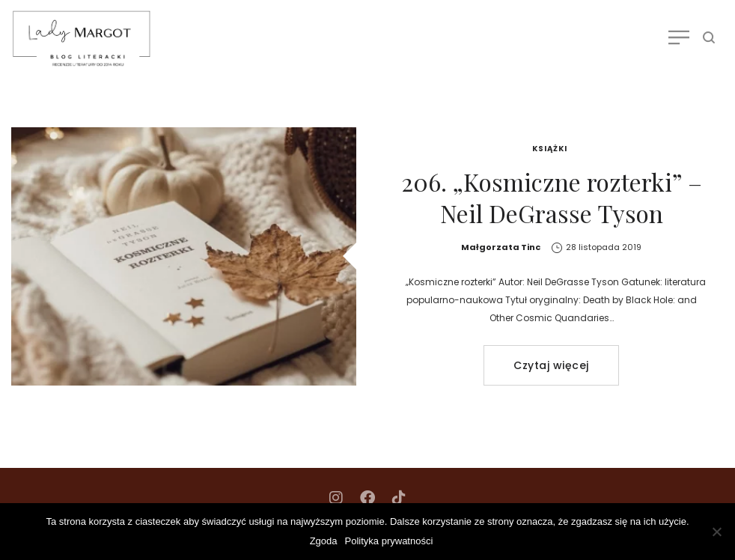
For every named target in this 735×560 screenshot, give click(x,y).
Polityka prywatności (389, 541)
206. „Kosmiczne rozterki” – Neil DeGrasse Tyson (552, 197)
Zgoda (324, 541)
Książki (550, 149)
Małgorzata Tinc (501, 247)
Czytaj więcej (551, 365)
